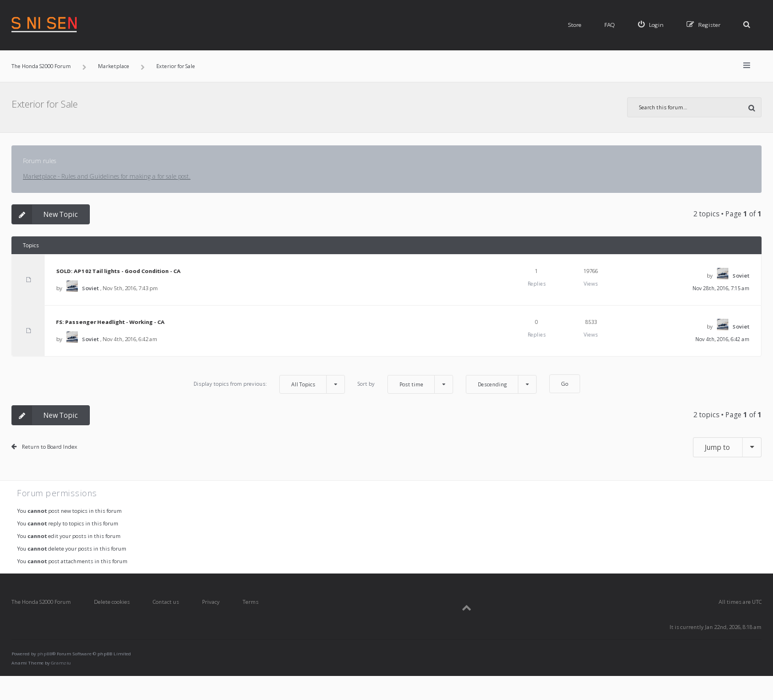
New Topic (45, 214)
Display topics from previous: (269, 384)
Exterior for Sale (45, 104)
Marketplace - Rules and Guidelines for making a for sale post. (107, 176)
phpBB (45, 654)
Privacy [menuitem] (211, 602)
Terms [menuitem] (251, 602)
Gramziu (61, 663)
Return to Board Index (49, 447)
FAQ (610, 25)
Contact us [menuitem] (166, 602)
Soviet (90, 288)
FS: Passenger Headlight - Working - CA (110, 322)
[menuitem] (651, 25)
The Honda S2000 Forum (41, 602)
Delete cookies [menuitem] (112, 602)
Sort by (405, 384)
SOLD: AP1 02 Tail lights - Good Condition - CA (118, 271)
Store (575, 25)
